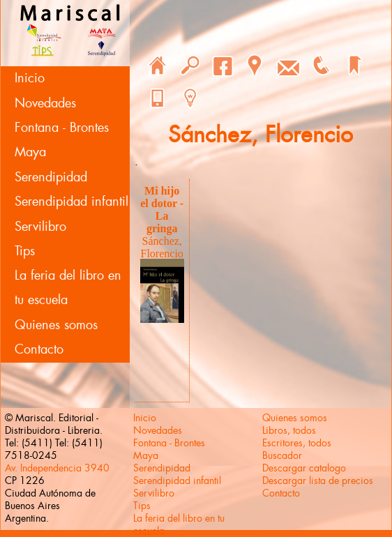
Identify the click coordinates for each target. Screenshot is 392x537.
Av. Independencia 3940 (57, 468)
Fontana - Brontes (62, 128)
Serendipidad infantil (71, 202)
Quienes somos (56, 325)
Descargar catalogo (304, 468)
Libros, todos (289, 430)
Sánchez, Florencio (162, 247)
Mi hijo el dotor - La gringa (162, 210)
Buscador (282, 455)
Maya (30, 152)
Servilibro (40, 227)
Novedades (45, 103)
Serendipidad (51, 177)
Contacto (39, 349)
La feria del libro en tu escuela (68, 288)
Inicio (30, 78)
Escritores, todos (297, 443)
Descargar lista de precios (318, 481)
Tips (25, 251)
